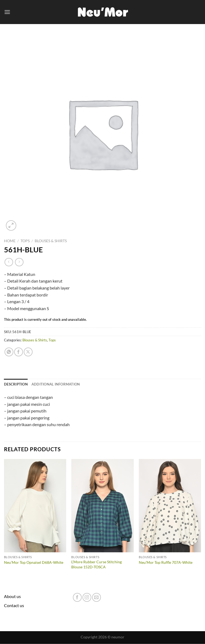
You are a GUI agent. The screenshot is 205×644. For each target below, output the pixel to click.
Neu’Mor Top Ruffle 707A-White (166, 562)
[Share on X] (28, 352)
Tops (25, 241)
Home (10, 241)
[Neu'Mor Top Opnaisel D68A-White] (35, 506)
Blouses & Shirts (51, 241)
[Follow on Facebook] (77, 597)
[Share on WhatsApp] (9, 352)
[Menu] (7, 12)
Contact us (14, 605)
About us (12, 596)
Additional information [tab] (56, 384)
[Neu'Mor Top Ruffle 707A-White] (170, 506)
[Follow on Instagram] (87, 597)
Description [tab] (16, 384)
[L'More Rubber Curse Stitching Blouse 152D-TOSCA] (102, 506)
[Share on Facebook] (19, 352)
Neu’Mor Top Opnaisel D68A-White (34, 562)
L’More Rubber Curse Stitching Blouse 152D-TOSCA (96, 564)
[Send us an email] (96, 597)
